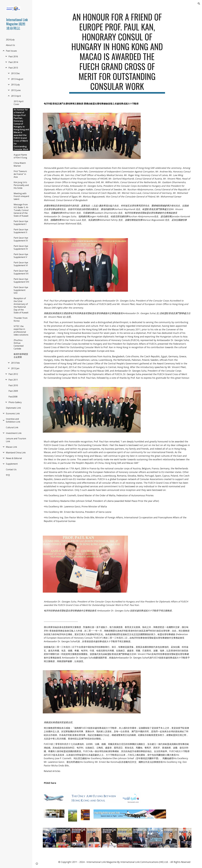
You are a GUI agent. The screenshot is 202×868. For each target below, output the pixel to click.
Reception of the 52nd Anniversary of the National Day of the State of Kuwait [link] (21, 305)
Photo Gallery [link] (15, 402)
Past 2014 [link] (13, 62)
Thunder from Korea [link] (21, 319)
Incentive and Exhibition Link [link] (13, 420)
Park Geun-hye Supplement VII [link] (21, 272)
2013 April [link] (16, 96)
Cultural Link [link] (12, 427)
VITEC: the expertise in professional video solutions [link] (21, 330)
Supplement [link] (12, 464)
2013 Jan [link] (15, 368)
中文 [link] (8, 475)
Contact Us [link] (11, 469)
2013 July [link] (15, 85)
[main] (117, 53)
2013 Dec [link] (15, 73)
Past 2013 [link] (13, 68)
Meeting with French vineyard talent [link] (21, 196)
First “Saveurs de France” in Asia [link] (20, 174)
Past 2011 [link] (13, 380)
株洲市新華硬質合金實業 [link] (21, 356)
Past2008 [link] (13, 397)
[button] (199, 4)
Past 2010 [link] (13, 385)
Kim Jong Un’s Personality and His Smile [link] (21, 185)
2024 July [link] (10, 40)
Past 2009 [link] (13, 391)
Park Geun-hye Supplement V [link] (21, 256)
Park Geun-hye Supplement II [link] (21, 231)
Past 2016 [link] (13, 56)
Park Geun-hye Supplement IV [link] (21, 247)
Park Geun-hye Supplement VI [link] (21, 264)
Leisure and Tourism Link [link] (16, 440)
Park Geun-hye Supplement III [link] (21, 239)
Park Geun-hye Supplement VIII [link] (21, 280)
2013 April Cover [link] (18, 103)
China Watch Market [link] (20, 164)
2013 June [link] (16, 90)
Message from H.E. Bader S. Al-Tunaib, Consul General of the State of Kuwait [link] (21, 210)
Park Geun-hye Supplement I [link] (21, 223)
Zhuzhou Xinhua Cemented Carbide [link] (19, 344)
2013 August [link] (17, 79)
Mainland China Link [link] (16, 453)
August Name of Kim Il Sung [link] (20, 156)
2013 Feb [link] (15, 363)
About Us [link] (10, 45)
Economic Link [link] (13, 413)
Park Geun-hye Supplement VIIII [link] (21, 290)
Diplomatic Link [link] (13, 408)
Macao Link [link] (11, 447)
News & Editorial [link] (14, 458)
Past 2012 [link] (13, 374)
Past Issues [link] (11, 51)
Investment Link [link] (14, 433)
